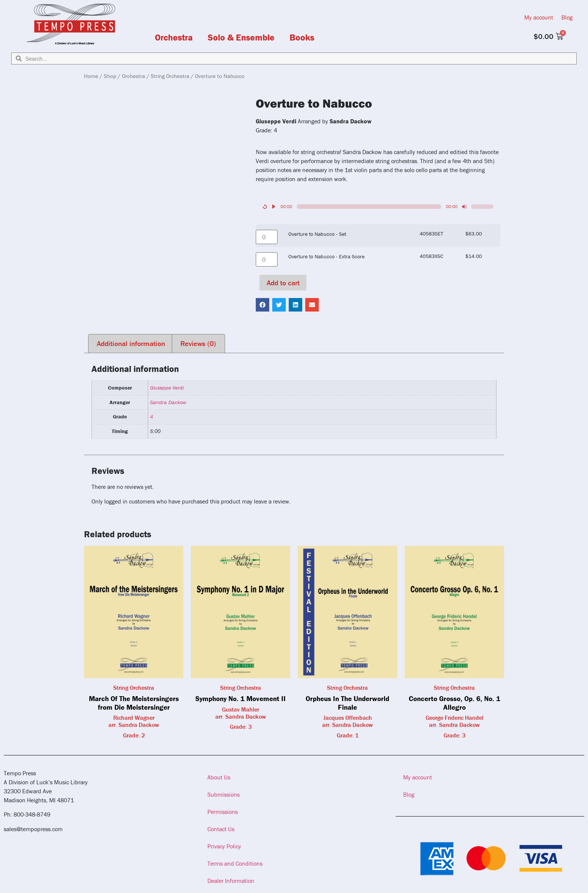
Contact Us (221, 829)
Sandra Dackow (168, 402)
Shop (110, 76)
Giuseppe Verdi (167, 388)
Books (302, 37)
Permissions (223, 812)
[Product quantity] (267, 237)
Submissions (223, 794)
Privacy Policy (224, 846)
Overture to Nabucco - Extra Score (326, 256)
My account (539, 17)
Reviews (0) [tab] (198, 343)
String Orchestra (170, 76)
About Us (219, 777)
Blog (567, 17)
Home (91, 76)
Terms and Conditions (235, 863)
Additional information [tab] (131, 343)
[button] (262, 305)
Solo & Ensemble (241, 37)
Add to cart (283, 283)
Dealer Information (231, 881)
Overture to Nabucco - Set (317, 234)
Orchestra (174, 37)
